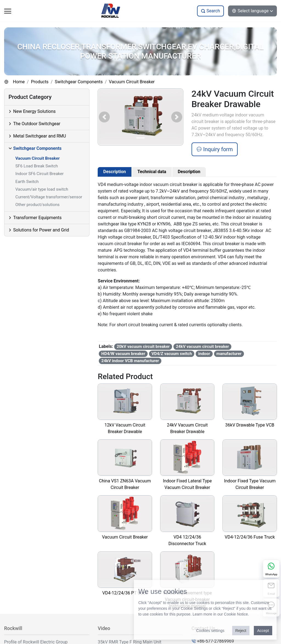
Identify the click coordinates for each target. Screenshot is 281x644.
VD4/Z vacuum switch (172, 354)
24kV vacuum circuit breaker (202, 347)
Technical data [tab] (152, 172)
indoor (204, 354)
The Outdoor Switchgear (37, 124)
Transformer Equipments (37, 218)
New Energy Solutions (34, 111)
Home (19, 82)
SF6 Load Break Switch (37, 166)
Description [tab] (114, 172)
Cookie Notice (236, 614)
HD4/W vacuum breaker (123, 354)
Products (40, 82)
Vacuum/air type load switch (42, 189)
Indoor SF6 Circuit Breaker (40, 174)
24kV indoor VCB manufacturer (130, 361)
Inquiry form (215, 149)
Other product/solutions (37, 205)
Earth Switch (27, 182)
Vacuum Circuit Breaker (132, 82)
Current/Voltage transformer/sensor (49, 197)
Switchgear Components (79, 82)
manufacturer (229, 354)
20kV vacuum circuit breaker (143, 347)
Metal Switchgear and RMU (40, 136)
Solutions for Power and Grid (41, 230)
